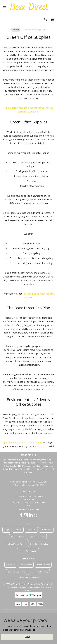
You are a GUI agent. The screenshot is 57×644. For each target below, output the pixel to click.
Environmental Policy (39, 572)
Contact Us (31, 529)
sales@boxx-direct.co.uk (28, 510)
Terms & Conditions (17, 572)
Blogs (7, 529)
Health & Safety (43, 565)
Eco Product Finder (37, 537)
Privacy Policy (26, 565)
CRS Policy (11, 565)
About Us (18, 529)
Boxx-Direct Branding (39, 544)
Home (16, 30)
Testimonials (46, 529)
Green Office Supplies (28, 551)
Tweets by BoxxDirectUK (28, 577)
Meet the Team (17, 537)
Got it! (27, 637)
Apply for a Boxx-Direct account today (22, 443)
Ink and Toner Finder (16, 544)
